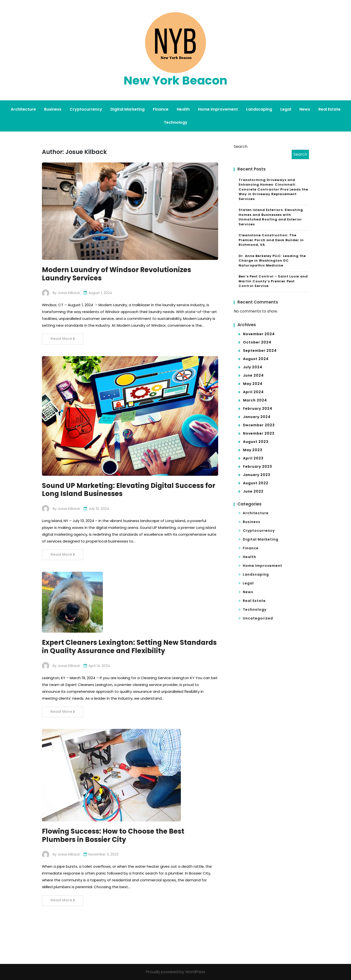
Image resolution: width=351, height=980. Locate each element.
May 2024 (253, 384)
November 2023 (259, 433)
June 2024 (253, 375)
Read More (63, 338)
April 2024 (253, 392)
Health (183, 109)
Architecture (23, 109)
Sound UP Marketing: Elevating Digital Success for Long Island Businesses (125, 490)
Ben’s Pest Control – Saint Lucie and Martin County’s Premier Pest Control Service (273, 281)
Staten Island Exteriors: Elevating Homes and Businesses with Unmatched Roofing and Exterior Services (271, 217)
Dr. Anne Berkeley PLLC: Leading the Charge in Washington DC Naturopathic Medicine (272, 261)
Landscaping (259, 109)
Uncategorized (258, 618)
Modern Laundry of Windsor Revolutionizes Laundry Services (118, 274)
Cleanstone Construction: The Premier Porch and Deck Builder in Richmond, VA (271, 240)
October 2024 (257, 342)
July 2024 (253, 367)
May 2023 (253, 450)
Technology (176, 122)
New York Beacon (175, 81)
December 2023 (259, 425)
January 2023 (257, 475)
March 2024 (255, 400)
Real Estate (329, 109)
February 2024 (258, 409)
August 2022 (256, 483)
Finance (161, 109)
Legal (286, 109)
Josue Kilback (69, 293)
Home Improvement (218, 109)
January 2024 (257, 417)
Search (241, 147)
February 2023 (258, 466)
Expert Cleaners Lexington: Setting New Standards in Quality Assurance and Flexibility (125, 647)
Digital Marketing (127, 109)
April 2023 (253, 458)
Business (53, 109)
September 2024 (260, 351)
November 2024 (259, 334)
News (305, 109)
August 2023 (256, 442)
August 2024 (256, 359)
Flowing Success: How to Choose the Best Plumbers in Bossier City (114, 835)
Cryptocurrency (86, 109)
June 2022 (253, 491)
